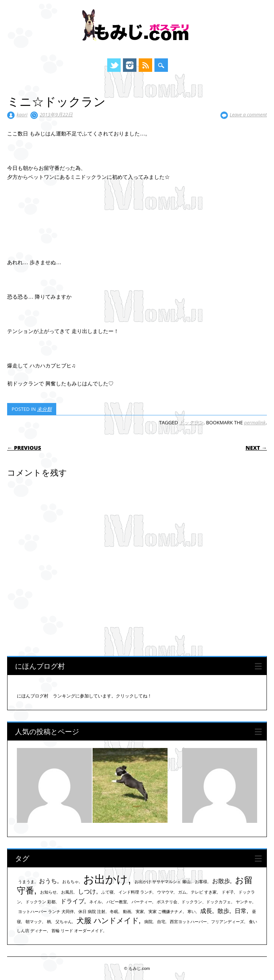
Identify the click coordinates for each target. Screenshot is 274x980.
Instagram (130, 65)
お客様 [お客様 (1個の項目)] (201, 882)
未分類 (44, 409)
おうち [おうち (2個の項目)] (48, 881)
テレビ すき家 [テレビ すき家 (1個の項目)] (204, 892)
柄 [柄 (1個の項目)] (49, 922)
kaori (22, 115)
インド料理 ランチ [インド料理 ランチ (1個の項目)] (136, 892)
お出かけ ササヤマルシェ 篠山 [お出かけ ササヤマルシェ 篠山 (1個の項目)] (162, 882)
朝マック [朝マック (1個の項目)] (34, 922)
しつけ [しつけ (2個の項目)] (87, 891)
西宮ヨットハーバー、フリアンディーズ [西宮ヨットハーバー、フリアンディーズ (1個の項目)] (207, 922)
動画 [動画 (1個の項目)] (127, 912)
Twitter (114, 65)
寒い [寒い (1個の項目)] (192, 912)
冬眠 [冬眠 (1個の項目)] (114, 912)
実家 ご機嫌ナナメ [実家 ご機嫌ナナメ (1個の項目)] (165, 912)
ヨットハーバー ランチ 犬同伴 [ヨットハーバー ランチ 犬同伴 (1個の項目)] (46, 912)
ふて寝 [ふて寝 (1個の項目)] (107, 892)
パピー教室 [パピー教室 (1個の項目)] (117, 902)
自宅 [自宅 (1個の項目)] (161, 922)
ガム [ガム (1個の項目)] (182, 892)
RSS (145, 65)
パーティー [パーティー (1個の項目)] (142, 902)
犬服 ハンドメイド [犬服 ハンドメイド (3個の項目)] (108, 921)
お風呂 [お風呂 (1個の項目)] (67, 892)
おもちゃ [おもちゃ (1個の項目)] (70, 882)
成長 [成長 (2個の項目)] (206, 911)
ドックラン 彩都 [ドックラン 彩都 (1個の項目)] (40, 902)
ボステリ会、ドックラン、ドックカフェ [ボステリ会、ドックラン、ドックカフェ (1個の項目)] (194, 902)
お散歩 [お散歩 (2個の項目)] (221, 881)
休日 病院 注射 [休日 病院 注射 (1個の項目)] (92, 912)
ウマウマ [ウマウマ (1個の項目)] (165, 892)
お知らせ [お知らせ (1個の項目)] (48, 892)
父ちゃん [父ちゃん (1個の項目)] (64, 922)
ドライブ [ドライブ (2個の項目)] (72, 901)
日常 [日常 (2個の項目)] (241, 911)
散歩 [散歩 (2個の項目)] (223, 911)
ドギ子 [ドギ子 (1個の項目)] (228, 892)
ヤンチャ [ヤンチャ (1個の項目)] (244, 902)
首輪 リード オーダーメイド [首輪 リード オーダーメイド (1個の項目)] (77, 931)
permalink (255, 422)
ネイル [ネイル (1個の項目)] (95, 902)
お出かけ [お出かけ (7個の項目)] (106, 879)
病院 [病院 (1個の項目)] (148, 922)
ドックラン (191, 422)
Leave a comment (248, 115)
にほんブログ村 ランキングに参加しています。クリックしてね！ (84, 696)
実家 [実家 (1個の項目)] (140, 912)
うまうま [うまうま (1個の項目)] (26, 882)
